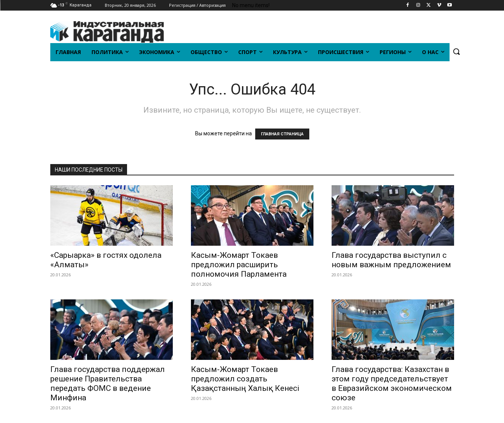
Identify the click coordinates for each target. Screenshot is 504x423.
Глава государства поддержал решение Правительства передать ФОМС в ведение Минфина (108, 383)
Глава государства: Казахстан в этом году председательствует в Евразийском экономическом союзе (392, 383)
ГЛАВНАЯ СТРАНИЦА (282, 134)
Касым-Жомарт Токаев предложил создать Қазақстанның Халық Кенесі (245, 379)
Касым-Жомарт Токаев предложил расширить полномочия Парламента (239, 265)
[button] (456, 51)
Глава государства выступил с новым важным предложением (391, 260)
